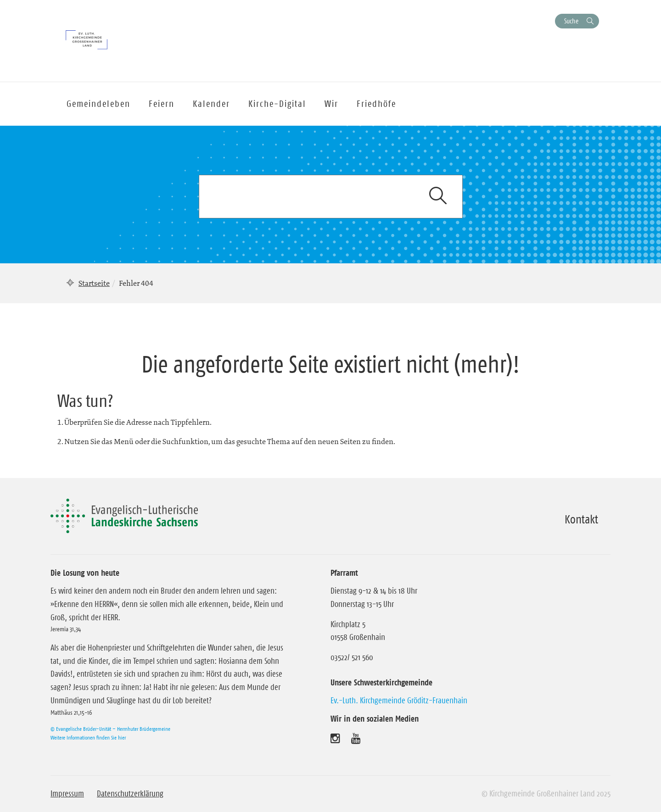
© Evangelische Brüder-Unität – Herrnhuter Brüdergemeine (110, 729)
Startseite (94, 283)
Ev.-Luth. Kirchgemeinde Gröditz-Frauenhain (399, 701)
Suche (571, 21)
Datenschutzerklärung (130, 794)
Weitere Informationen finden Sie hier (88, 737)
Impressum (67, 794)
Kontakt (581, 519)
